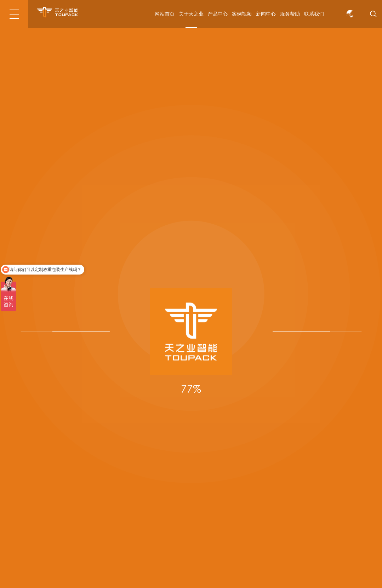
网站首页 (165, 14)
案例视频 (242, 14)
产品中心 (218, 14)
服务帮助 (290, 14)
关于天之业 (191, 14)
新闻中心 (266, 14)
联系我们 (314, 14)
